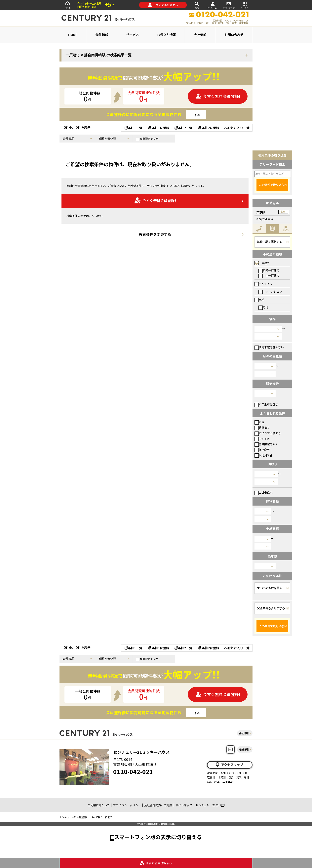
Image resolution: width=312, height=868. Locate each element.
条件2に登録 (208, 128)
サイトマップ (184, 805)
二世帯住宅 (264, 492)
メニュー (245, 5)
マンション (264, 284)
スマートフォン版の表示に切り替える (158, 837)
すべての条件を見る (270, 588)
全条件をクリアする (271, 608)
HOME (67, 5)
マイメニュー (213, 5)
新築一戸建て (269, 270)
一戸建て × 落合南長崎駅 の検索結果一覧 (98, 55)
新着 (259, 422)
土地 (259, 300)
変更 (283, 212)
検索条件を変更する (155, 234)
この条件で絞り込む (272, 185)
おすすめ (262, 439)
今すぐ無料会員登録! (218, 96)
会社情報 (200, 35)
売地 (263, 307)
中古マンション (270, 291)
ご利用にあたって (99, 805)
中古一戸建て (269, 275)
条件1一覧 (133, 128)
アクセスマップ (229, 765)
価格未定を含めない (269, 347)
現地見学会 (264, 455)
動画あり (262, 428)
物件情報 (102, 35)
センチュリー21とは (210, 805)
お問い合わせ (229, 5)
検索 (197, 5)
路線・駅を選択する (270, 242)
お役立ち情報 (166, 35)
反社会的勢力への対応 (158, 805)
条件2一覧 (183, 128)
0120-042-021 (133, 771)
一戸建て (262, 263)
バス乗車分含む (266, 404)
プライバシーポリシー (127, 805)
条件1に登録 (158, 128)
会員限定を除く (266, 444)
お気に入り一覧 (237, 128)
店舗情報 (244, 749)
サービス (133, 35)
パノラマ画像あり (268, 433)
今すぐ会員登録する (163, 5)
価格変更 (262, 450)
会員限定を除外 (147, 139)
